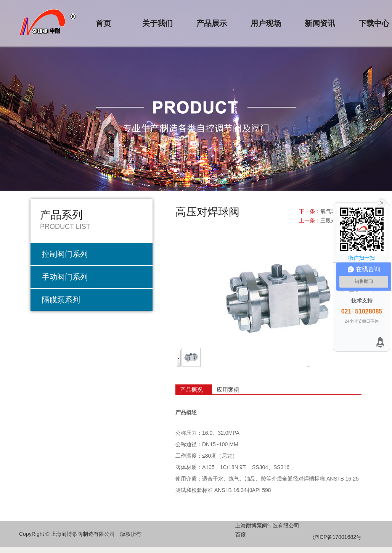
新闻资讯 (320, 23)
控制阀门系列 (65, 254)
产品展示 (212, 23)
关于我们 (157, 23)
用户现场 (266, 23)
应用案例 (228, 390)
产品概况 (191, 390)
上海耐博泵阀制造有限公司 (267, 526)
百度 (241, 535)
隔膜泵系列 (61, 300)
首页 (103, 23)
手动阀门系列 (65, 277)
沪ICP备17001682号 (337, 537)
